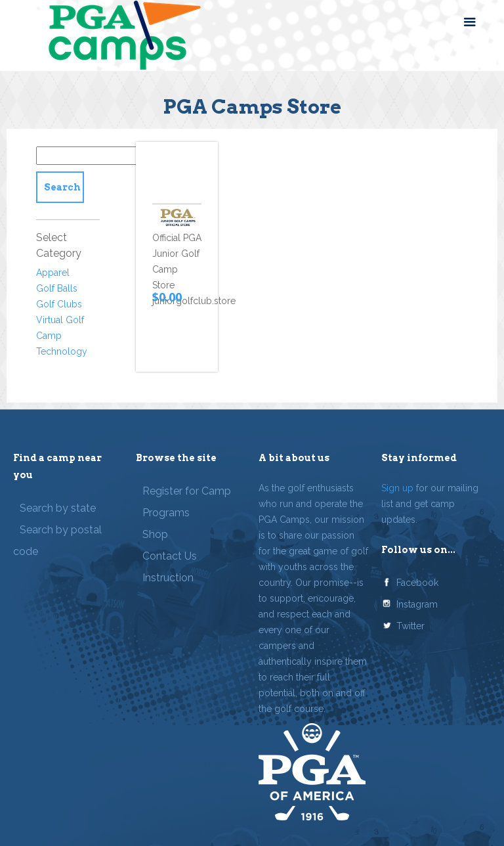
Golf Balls (57, 288)
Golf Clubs (59, 304)
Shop (155, 534)
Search (62, 187)
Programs (166, 513)
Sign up (397, 488)
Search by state (58, 508)
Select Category (59, 245)
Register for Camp (187, 491)
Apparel (53, 273)
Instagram (417, 604)
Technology (62, 351)
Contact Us (170, 556)
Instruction (168, 578)
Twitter (410, 626)
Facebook (417, 583)
